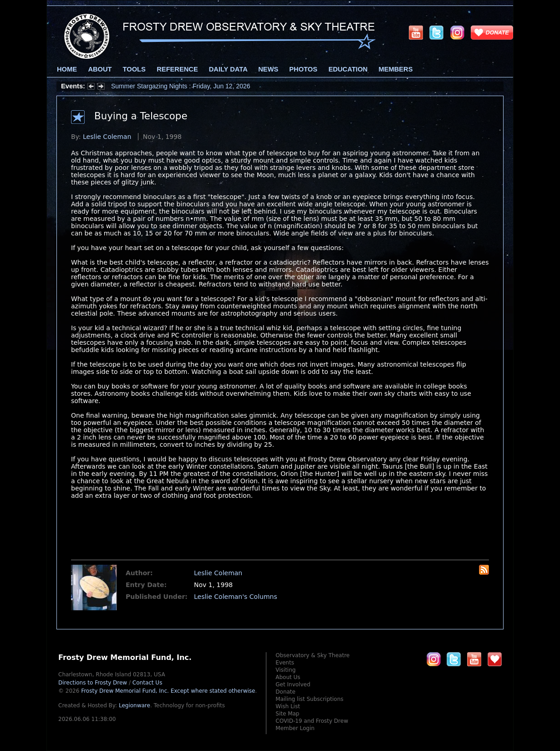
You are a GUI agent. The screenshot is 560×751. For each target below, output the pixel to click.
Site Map (287, 714)
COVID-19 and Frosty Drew (312, 721)
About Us (288, 677)
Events (285, 663)
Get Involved (293, 685)
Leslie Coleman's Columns (236, 597)
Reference (177, 69)
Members (396, 69)
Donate (285, 692)
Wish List (288, 706)
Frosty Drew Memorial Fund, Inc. (168, 691)
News (268, 69)
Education (348, 69)
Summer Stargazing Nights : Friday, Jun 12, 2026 (181, 86)
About (100, 69)
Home (67, 69)
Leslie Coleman (107, 137)
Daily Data (228, 69)
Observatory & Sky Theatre (313, 655)
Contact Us (148, 683)
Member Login (295, 728)
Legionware (135, 705)
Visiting (285, 670)
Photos (303, 69)
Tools (134, 69)
